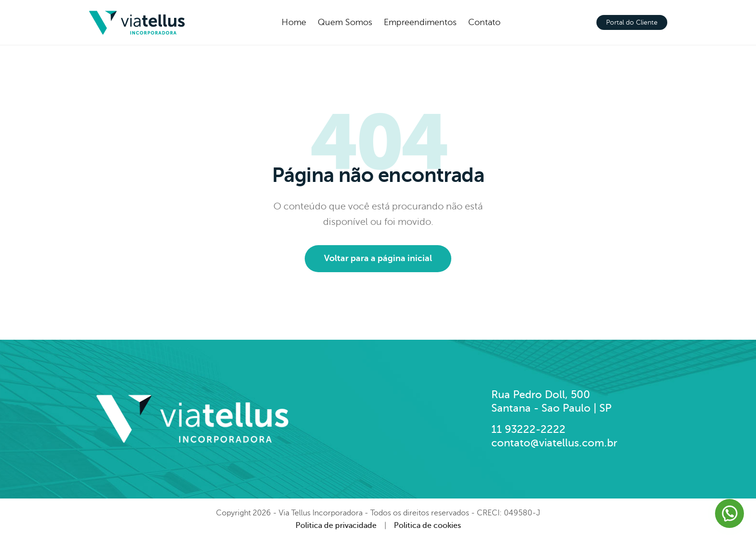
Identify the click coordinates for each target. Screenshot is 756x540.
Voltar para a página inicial (378, 258)
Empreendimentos (420, 22)
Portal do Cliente (632, 22)
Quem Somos (345, 22)
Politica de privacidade (336, 526)
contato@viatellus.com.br (554, 443)
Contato (484, 22)
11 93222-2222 (528, 429)
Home (294, 22)
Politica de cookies (427, 526)
